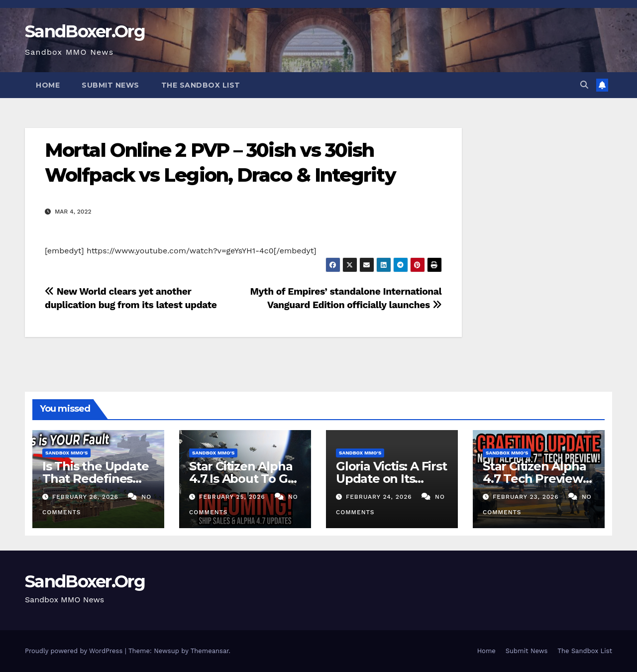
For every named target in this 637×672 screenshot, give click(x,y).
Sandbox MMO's (66, 453)
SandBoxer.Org (85, 31)
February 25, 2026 (233, 497)
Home (48, 85)
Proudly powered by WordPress (75, 651)
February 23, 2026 (527, 497)
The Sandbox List (201, 85)
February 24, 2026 (380, 497)
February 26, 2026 (87, 497)
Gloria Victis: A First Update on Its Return (391, 479)
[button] (584, 85)
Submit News (110, 85)
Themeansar (210, 651)
